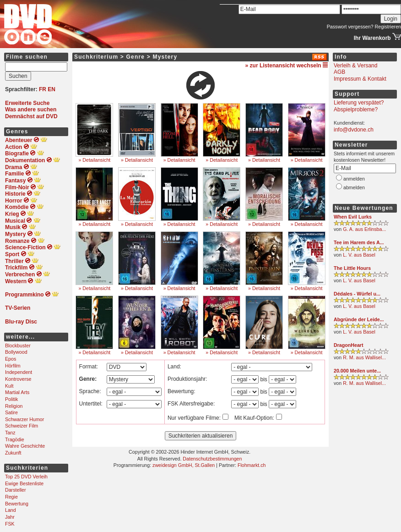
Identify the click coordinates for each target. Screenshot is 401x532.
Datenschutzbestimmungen (212, 459)
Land (11, 510)
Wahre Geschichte (25, 446)
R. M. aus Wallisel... (364, 357)
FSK (10, 524)
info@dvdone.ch (354, 130)
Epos (11, 359)
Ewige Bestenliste (24, 483)
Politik (11, 399)
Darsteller (16, 490)
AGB (339, 72)
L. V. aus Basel (359, 255)
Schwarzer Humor (24, 419)
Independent (19, 372)
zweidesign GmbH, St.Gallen (184, 465)
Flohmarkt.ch (252, 465)
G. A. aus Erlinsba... (364, 229)
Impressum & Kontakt (360, 79)
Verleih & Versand (355, 66)
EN (51, 89)
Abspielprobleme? (356, 110)
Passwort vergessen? (350, 27)
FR (43, 89)
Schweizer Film (22, 426)
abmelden (354, 187)
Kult (9, 386)
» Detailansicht (94, 160)
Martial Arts (17, 392)
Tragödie (15, 439)
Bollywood (16, 352)
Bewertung (17, 504)
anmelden (354, 179)
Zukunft (13, 453)
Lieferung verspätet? (359, 103)
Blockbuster (18, 346)
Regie (11, 497)
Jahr (10, 517)
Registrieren (388, 27)
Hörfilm (13, 366)
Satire (11, 412)
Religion (14, 406)
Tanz (10, 433)
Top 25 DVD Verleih (26, 477)
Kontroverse (18, 379)
